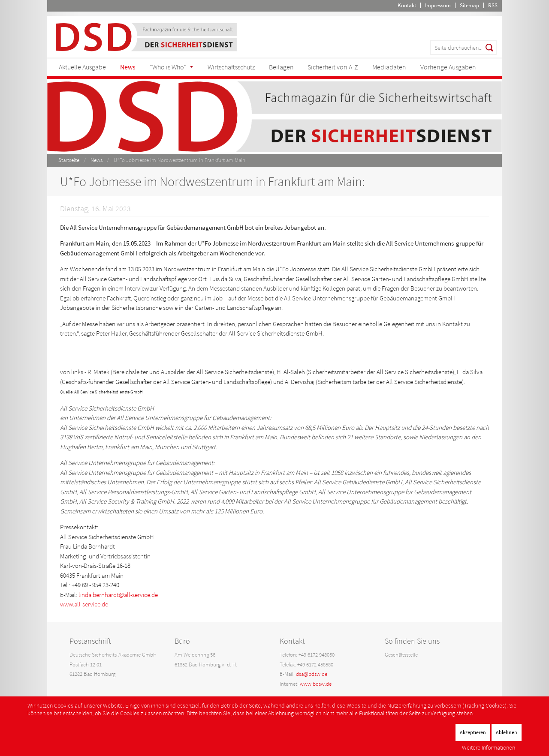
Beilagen (281, 67)
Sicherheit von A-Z (333, 67)
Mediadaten (389, 67)
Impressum (438, 5)
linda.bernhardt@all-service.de (118, 595)
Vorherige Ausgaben (448, 67)
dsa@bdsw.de (312, 674)
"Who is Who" (168, 67)
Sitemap (469, 5)
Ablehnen (507, 732)
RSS (493, 5)
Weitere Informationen (489, 747)
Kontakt (407, 5)
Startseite (69, 160)
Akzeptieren (473, 732)
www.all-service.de (84, 604)
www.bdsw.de (316, 684)
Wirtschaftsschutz (231, 67)
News (128, 67)
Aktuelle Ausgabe (82, 67)
